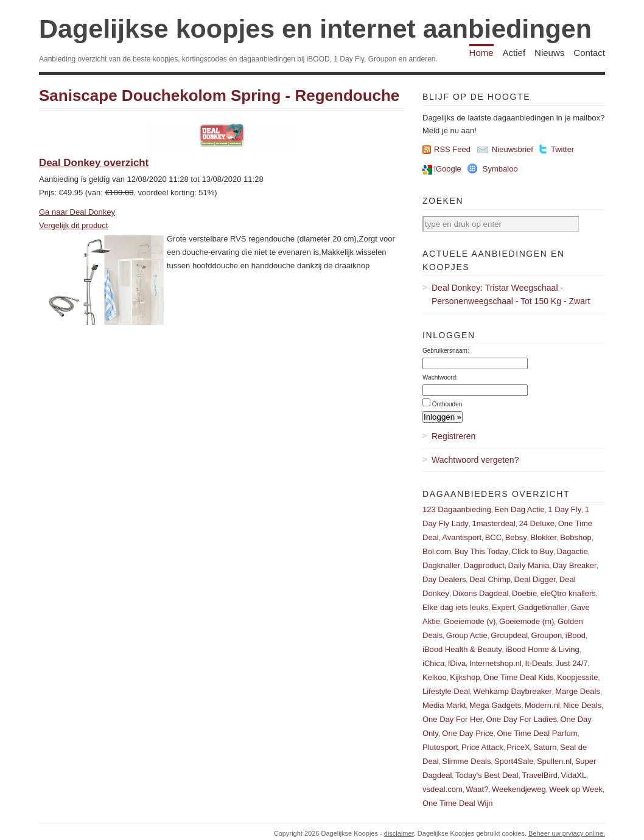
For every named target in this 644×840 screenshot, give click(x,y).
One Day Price (468, 733)
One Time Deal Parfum (537, 733)
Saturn (545, 747)
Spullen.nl (554, 761)
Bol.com (437, 551)
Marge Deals (578, 691)
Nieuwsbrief (513, 149)
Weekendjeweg (519, 789)
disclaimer (399, 833)
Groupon (547, 635)
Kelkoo (435, 677)
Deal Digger (535, 579)
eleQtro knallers (568, 593)
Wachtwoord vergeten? (475, 460)
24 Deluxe (537, 523)
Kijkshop (465, 677)
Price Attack (482, 747)
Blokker (543, 537)
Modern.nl (542, 705)
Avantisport (462, 537)
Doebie (524, 593)
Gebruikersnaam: (446, 351)
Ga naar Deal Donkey (77, 212)
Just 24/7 (572, 663)
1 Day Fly (565, 509)
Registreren (453, 436)
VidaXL (574, 775)
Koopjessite (577, 677)
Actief (514, 53)
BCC (493, 537)
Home (481, 53)
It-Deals (538, 663)
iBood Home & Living (542, 649)
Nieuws (549, 53)
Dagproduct (484, 565)
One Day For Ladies (522, 719)
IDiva (457, 663)
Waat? (477, 789)
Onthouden (447, 404)
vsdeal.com (443, 789)
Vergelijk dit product (73, 225)
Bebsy (516, 537)
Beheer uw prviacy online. (567, 833)
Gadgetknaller (543, 607)
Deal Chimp (490, 579)
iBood (576, 635)
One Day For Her (453, 719)
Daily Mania (529, 565)
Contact (589, 53)
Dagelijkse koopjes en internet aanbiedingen (315, 29)
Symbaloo (500, 169)
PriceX (518, 747)
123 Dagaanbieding (457, 509)
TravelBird (540, 775)
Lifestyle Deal (446, 691)
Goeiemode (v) (469, 621)
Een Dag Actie (519, 509)
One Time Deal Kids (519, 677)
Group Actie (467, 635)
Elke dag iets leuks (455, 607)
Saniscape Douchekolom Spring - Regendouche (219, 95)
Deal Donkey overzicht (94, 163)
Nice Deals (582, 705)
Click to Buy (533, 551)
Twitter (562, 149)
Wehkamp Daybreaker (513, 691)
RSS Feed (452, 149)
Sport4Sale (514, 761)
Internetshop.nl (495, 663)
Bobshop (576, 537)
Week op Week (576, 789)
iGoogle (448, 169)
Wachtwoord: (440, 377)
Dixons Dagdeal (481, 593)
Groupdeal (509, 635)
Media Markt (444, 705)
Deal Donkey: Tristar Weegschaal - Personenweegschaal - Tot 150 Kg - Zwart (511, 294)
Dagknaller (441, 565)
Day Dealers (444, 579)
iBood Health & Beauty (462, 649)
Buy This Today (481, 551)
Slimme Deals (466, 761)
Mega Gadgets (495, 705)
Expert (503, 607)
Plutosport (440, 747)
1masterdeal (494, 523)
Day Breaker (575, 565)
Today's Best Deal (487, 775)
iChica (433, 663)
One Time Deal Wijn (458, 803)
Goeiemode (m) (527, 621)
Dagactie (572, 551)
